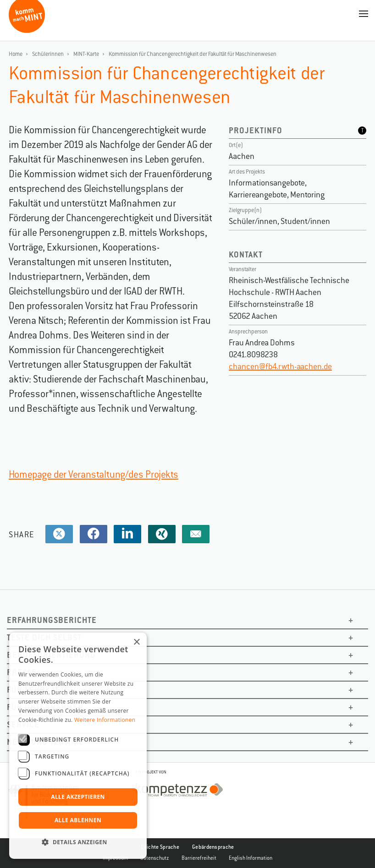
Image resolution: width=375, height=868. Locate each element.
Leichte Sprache (160, 847)
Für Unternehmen (45, 707)
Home (16, 54)
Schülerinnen (48, 54)
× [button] (136, 642)
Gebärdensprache (213, 847)
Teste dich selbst (44, 637)
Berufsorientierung (51, 655)
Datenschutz (155, 858)
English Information (251, 858)
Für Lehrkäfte (38, 690)
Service (23, 724)
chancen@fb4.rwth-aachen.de (280, 366)
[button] (78, 842)
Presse (22, 672)
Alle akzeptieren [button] (78, 797)
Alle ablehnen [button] (78, 820)
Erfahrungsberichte (52, 620)
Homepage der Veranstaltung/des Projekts (94, 474)
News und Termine (46, 742)
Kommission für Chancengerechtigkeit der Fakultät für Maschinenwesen (193, 54)
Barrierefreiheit (199, 858)
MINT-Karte (86, 54)
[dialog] (78, 746)
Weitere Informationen (105, 720)
